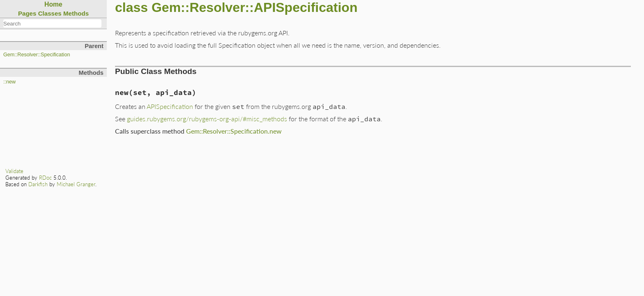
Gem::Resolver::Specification (37, 55)
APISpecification (170, 106)
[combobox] (52, 23)
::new (9, 82)
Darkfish (38, 184)
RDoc (45, 178)
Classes (50, 13)
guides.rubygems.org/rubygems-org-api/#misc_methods (207, 119)
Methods (76, 13)
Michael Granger (76, 184)
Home (53, 4)
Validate (14, 171)
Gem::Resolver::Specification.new (234, 131)
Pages (27, 13)
